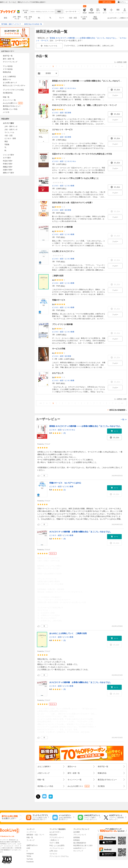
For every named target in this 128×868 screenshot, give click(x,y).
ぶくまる (6, 112)
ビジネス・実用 (10, 138)
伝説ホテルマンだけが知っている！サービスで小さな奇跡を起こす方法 (82, 154)
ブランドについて (80, 835)
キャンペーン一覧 (9, 100)
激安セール (7, 79)
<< (41, 66)
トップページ (31, 832)
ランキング (31, 840)
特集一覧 (6, 97)
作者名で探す (8, 164)
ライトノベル (9, 132)
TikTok (29, 856)
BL (39, 18)
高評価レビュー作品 (10, 109)
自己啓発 (68, 113)
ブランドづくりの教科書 (62, 324)
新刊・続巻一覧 (9, 59)
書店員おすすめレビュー (12, 106)
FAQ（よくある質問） (57, 846)
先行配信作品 (8, 93)
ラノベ (62, 18)
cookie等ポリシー (80, 848)
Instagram (30, 854)
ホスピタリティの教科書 (62, 227)
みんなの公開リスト (13, 103)
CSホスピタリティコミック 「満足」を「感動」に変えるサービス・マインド (84, 105)
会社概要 (77, 832)
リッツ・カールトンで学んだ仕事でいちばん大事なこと (75, 178)
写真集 (7, 144)
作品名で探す (8, 161)
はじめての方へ (113, 18)
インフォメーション (57, 848)
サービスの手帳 (59, 349)
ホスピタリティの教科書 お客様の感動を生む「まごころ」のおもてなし (80, 532)
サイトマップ (78, 851)
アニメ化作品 (8, 66)
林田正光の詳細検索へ (118, 410)
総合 (6, 18)
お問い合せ (53, 851)
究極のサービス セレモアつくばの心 (65, 483)
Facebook (30, 862)
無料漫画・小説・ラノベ (35, 835)
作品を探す (53, 835)
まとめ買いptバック (10, 83)
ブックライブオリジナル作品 (13, 90)
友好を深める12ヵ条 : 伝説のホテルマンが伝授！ (73, 203)
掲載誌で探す (8, 167)
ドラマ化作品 (8, 69)
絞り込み (26, 12)
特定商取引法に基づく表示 (83, 846)
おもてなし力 (58, 373)
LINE (28, 848)
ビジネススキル (70, 88)
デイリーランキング (10, 62)
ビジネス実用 (84, 18)
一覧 (124, 419)
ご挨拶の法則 (58, 276)
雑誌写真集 (95, 18)
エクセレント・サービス (62, 130)
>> (122, 66)
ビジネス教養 (69, 186)
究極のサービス (59, 300)
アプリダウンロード (57, 837)
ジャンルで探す (9, 155)
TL (50, 18)
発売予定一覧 (8, 56)
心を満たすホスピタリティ (63, 251)
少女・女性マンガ (28, 18)
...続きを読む (57, 621)
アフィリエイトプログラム (59, 856)
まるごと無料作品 (9, 77)
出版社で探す (8, 170)
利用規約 (77, 840)
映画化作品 (7, 72)
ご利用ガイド (124, 18)
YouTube (30, 859)
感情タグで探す (9, 173)
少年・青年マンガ (17, 18)
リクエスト (53, 854)
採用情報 (77, 837)
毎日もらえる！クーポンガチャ (14, 85)
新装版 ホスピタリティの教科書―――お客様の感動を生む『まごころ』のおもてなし (83, 38)
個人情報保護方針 (80, 843)
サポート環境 (54, 843)
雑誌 (6, 141)
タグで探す (7, 158)
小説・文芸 (73, 18)
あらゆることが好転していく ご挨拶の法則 (68, 633)
